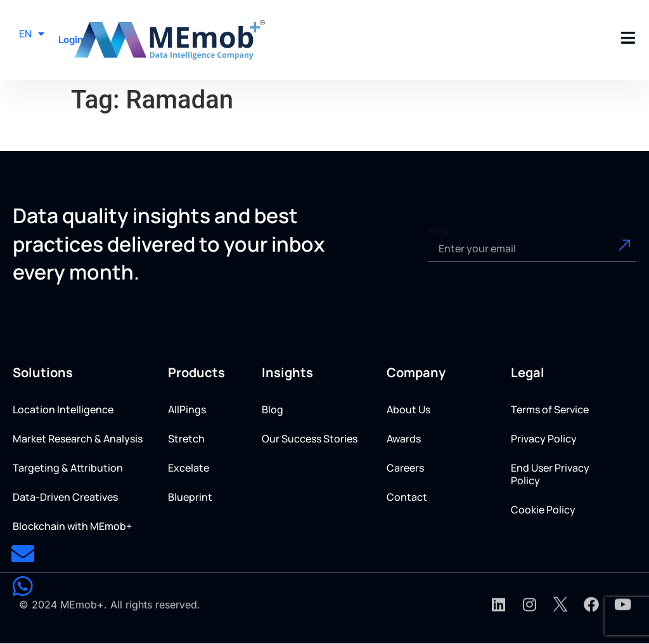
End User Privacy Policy (550, 474)
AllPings (187, 409)
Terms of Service (550, 409)
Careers (405, 468)
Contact (407, 497)
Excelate (189, 468)
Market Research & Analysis (78, 439)
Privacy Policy (544, 439)
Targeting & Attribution (68, 468)
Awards (404, 439)
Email (441, 231)
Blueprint (190, 497)
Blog (273, 409)
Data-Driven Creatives (65, 497)
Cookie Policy (543, 510)
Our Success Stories (310, 439)
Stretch (186, 439)
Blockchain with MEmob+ (72, 526)
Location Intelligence (63, 409)
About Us (408, 409)
